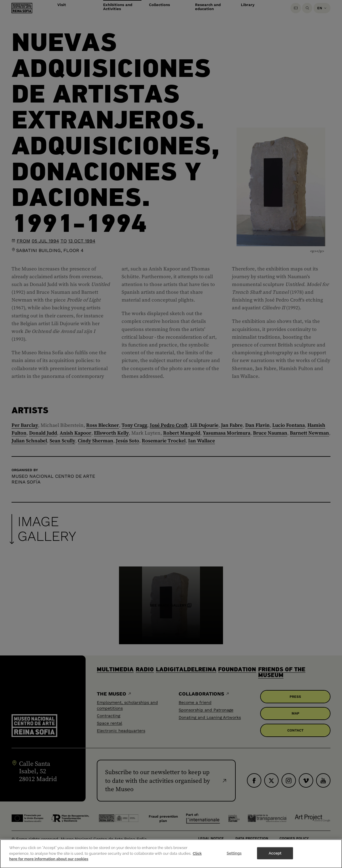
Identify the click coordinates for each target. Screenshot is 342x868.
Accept (275, 857)
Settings (234, 857)
